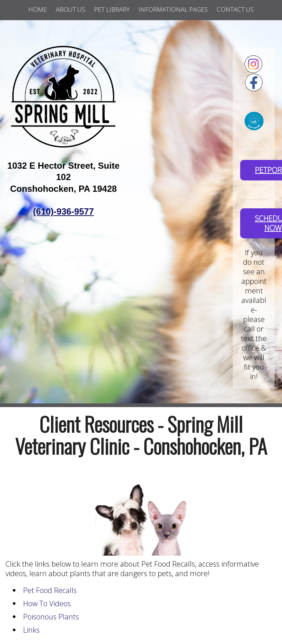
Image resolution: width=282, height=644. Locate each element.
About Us (70, 9)
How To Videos (47, 603)
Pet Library (112, 9)
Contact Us (235, 9)
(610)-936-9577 (63, 211)
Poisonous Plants (51, 617)
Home (38, 9)
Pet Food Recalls (50, 590)
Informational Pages (173, 9)
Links (31, 630)
